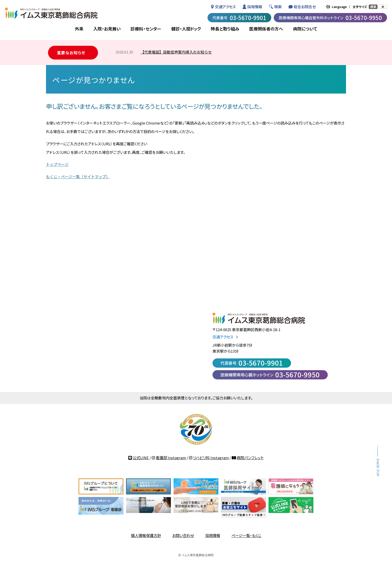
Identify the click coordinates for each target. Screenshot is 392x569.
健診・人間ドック (186, 29)
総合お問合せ (305, 7)
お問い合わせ (183, 535)
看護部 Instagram (171, 458)
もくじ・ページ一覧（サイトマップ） (78, 176)
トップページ (57, 164)
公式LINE (141, 458)
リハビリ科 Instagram (211, 458)
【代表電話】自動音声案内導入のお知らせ (176, 52)
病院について (305, 29)
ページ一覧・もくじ (246, 535)
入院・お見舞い (107, 29)
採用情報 (255, 7)
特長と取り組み (225, 29)
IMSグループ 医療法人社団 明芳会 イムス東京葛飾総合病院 (51, 13)
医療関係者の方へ (266, 29)
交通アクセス (225, 7)
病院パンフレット (250, 458)
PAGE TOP (378, 468)
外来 (79, 29)
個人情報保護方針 (146, 535)
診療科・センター (146, 29)
